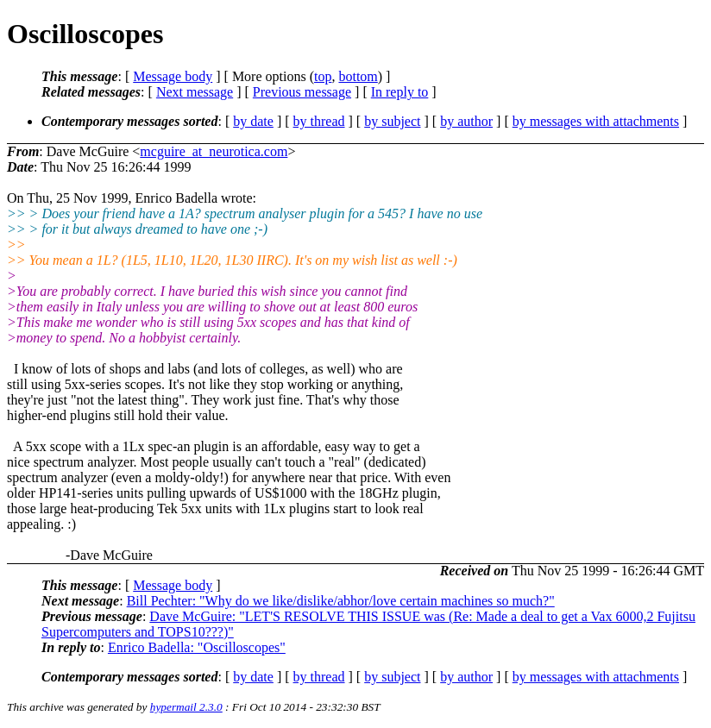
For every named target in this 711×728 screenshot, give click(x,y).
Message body (173, 76)
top (323, 76)
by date (253, 121)
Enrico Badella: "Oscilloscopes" (197, 647)
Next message (195, 92)
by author (466, 121)
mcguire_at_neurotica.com (214, 151)
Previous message (302, 92)
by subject (392, 121)
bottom (358, 76)
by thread (319, 121)
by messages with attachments (596, 121)
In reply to (400, 92)
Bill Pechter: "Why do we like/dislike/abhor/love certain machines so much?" (341, 601)
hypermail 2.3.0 (186, 707)
